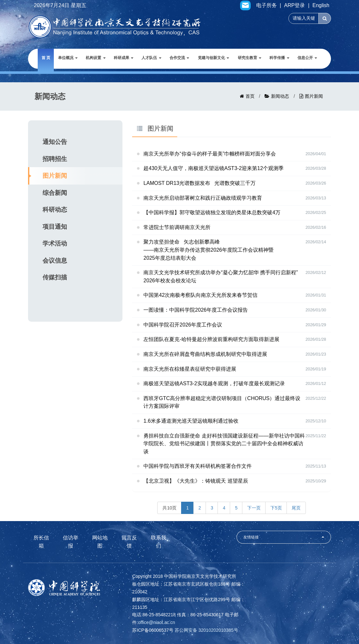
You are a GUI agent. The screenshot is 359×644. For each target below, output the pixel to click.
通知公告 (55, 142)
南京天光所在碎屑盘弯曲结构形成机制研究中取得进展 (205, 354)
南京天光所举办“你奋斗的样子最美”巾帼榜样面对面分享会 (210, 154)
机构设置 (96, 58)
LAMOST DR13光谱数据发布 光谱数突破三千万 (199, 183)
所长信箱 (41, 542)
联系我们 (159, 542)
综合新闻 (55, 193)
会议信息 (55, 261)
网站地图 (100, 542)
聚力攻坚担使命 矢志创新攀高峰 (235, 251)
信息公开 (307, 58)
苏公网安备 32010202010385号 (206, 630)
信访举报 (71, 542)
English (321, 5)
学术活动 (55, 243)
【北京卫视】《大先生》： (196, 481)
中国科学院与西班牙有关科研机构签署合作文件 (198, 466)
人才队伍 (151, 58)
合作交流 (179, 58)
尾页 (296, 508)
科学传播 (279, 58)
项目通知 (55, 227)
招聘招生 (55, 159)
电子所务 (267, 5)
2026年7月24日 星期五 (60, 5)
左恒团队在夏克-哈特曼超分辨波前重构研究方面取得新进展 (211, 339)
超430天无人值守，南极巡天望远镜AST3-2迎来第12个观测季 (213, 168)
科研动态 (55, 210)
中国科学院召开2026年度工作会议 (183, 325)
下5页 (276, 508)
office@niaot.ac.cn (156, 622)
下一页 (254, 508)
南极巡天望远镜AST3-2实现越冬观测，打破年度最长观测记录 (214, 383)
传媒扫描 (55, 277)
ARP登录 (295, 5)
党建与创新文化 (213, 58)
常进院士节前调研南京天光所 (177, 227)
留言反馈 (129, 542)
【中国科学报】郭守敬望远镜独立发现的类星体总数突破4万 (212, 212)
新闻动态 (280, 96)
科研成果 (124, 58)
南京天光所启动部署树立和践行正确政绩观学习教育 (203, 198)
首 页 (46, 58)
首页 (250, 96)
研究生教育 (250, 58)
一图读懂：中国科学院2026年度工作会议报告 (196, 310)
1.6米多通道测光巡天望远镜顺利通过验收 (191, 421)
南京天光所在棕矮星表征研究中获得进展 (190, 369)
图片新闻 (314, 96)
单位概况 (68, 58)
